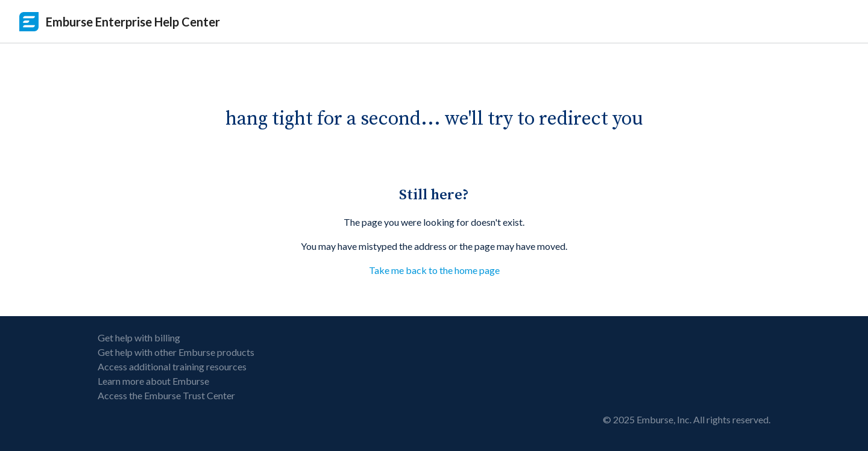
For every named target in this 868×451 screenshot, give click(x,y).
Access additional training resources (172, 366)
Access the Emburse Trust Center (166, 395)
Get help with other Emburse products (176, 352)
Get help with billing (139, 337)
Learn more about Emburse (153, 381)
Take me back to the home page (434, 270)
